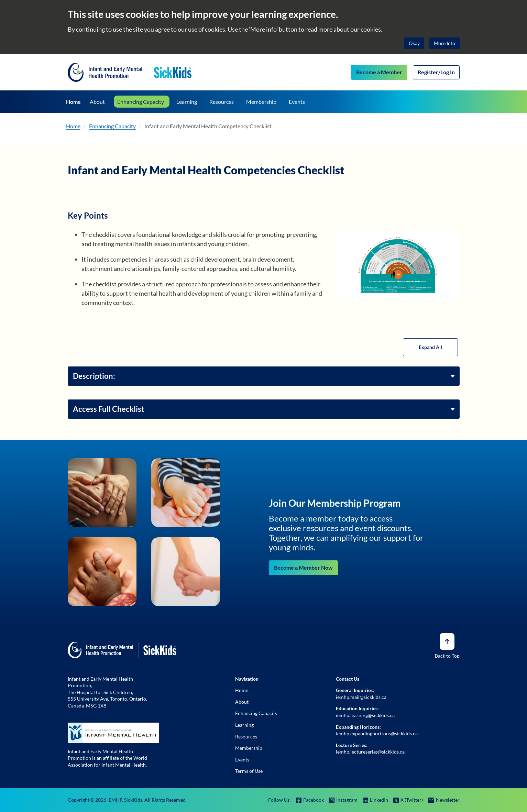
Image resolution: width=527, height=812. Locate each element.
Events (242, 760)
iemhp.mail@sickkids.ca (361, 697)
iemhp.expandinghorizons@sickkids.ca (377, 733)
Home (73, 126)
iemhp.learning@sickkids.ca (365, 715)
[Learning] (187, 102)
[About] (97, 102)
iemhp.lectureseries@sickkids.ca (370, 752)
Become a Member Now (303, 567)
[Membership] (261, 102)
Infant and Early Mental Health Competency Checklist (208, 126)
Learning (244, 725)
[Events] (297, 102)
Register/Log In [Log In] (436, 72)
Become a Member (379, 72)
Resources (246, 737)
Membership (249, 748)
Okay (414, 43)
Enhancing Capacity (112, 126)
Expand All (430, 347)
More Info (444, 43)
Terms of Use (249, 771)
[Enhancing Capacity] (142, 102)
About (242, 702)
